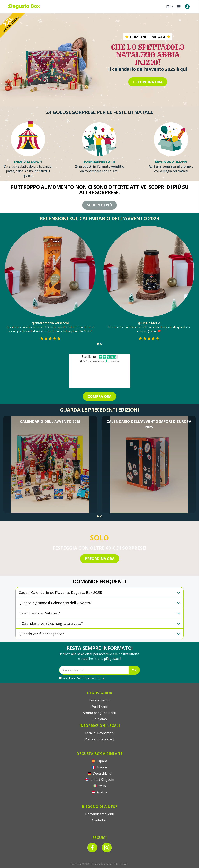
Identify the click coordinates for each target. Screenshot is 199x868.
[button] (98, 344)
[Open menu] (179, 7)
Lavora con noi (100, 700)
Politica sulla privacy (90, 678)
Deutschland (99, 773)
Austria (99, 792)
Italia (100, 786)
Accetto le (82, 678)
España (100, 761)
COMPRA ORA (99, 396)
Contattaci (100, 820)
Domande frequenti (100, 814)
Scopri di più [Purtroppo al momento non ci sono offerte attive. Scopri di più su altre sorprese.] (99, 205)
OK (134, 670)
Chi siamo (100, 719)
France (99, 767)
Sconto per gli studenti (99, 713)
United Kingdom (100, 780)
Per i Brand (99, 707)
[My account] (187, 7)
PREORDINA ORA (148, 82)
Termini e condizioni (99, 733)
